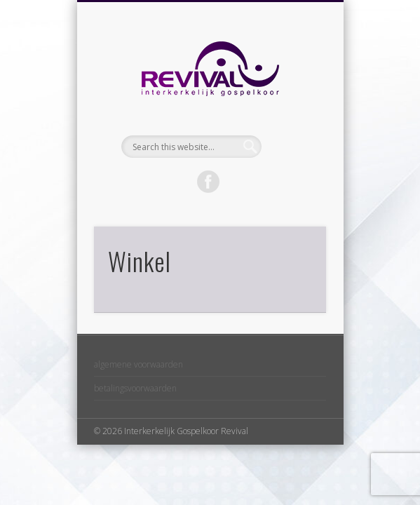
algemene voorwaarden (138, 364)
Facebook (208, 182)
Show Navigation (292, 126)
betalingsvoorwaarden (135, 388)
